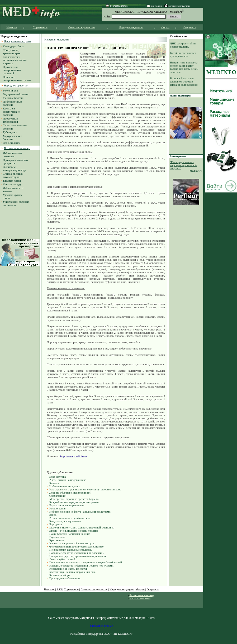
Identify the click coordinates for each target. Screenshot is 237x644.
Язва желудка (58, 477)
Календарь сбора (13, 46)
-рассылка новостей (177, 6)
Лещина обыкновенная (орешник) (70, 493)
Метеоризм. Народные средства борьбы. (74, 499)
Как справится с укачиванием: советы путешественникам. (85, 489)
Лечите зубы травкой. (63, 559)
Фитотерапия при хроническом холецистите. (77, 546)
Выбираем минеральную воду (14, 168)
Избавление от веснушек (65, 486)
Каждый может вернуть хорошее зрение (74, 502)
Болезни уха (10, 90)
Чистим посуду (12, 184)
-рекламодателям (117, 6)
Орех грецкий (58, 496)
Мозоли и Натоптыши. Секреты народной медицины (82, 527)
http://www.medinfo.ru (74, 456)
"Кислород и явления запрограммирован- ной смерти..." (183, 165)
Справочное (40, 27)
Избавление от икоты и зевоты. (68, 569)
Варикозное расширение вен (67, 505)
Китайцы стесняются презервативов (183, 54)
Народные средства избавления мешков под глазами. (82, 565)
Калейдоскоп (178, 36)
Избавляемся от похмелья (12, 155)
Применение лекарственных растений (11, 70)
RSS (59, 589)
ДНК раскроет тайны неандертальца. (183, 45)
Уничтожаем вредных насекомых (15, 203)
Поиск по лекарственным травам (16, 79)
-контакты (154, 6)
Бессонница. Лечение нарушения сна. (72, 572)
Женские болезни (14, 98)
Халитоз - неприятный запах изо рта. (72, 543)
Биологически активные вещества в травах (14, 60)
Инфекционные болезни (12, 103)
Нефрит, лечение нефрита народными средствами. (80, 512)
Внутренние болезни (16, 94)
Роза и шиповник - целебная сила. (70, 518)
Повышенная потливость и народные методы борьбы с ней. (86, 562)
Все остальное (12, 143)
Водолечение (57, 537)
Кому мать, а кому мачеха (65, 521)
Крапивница (57, 540)
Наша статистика (140, 598)
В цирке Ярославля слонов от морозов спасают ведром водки (184, 81)
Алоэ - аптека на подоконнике (68, 480)
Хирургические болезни (12, 137)
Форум (165, 27)
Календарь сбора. (60, 575)
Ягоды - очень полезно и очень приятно (74, 531)
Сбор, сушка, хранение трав (11, 52)
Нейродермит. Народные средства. (71, 550)
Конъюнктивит (59, 508)
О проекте (190, 27)
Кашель (54, 483)
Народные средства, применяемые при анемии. (78, 556)
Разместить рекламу (142, 595)
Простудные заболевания (10, 120)
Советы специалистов (82, 27)
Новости (12, 27)
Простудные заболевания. (65, 578)
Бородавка (56, 524)
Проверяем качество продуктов (15, 162)
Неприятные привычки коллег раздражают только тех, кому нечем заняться (184, 67)
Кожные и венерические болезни (10, 112)
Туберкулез (10, 132)
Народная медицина (131, 27)
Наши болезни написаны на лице (70, 534)
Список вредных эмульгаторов (12, 175)
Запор (53, 515)
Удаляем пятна (12, 181)
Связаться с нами (101, 626)
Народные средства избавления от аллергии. (77, 553)
